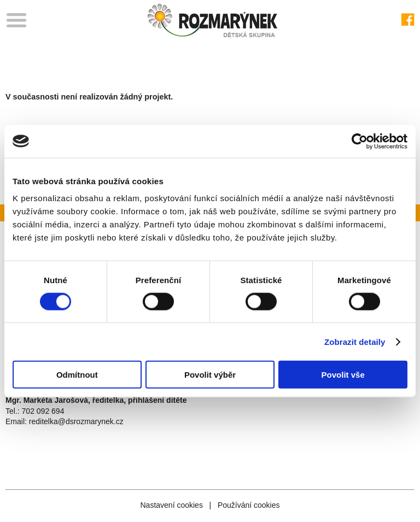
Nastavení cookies (171, 505)
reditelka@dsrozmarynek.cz (76, 421)
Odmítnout (77, 375)
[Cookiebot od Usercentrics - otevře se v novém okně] (360, 141)
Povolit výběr (210, 375)
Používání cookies (249, 505)
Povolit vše (343, 375)
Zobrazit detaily (355, 341)
